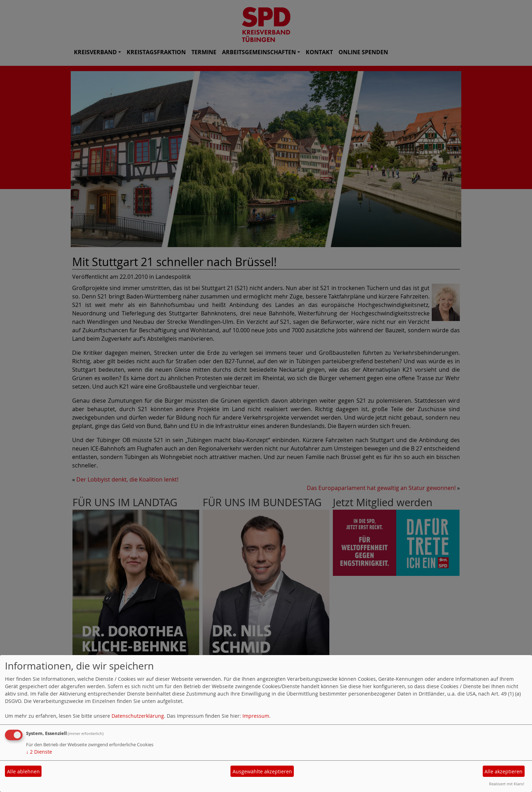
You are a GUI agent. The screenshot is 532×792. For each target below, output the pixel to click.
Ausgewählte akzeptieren (262, 771)
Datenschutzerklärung (138, 716)
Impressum (256, 716)
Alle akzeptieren (503, 771)
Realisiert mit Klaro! (507, 784)
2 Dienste (39, 752)
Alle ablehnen (23, 771)
